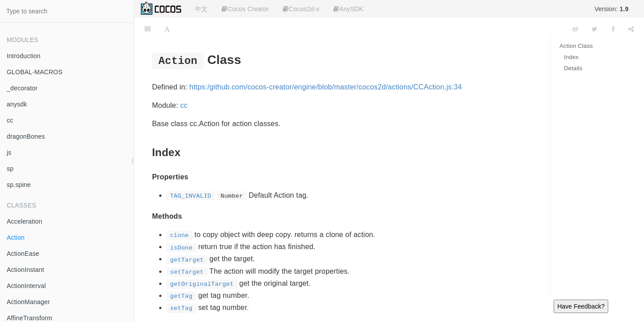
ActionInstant (25, 270)
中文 (201, 9)
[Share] (631, 29)
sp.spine (19, 185)
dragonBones (26, 136)
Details (573, 68)
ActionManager (28, 302)
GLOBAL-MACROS (35, 72)
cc (10, 120)
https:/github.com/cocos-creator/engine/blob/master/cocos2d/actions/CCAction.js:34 (325, 87)
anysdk (17, 104)
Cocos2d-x (301, 9)
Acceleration (24, 221)
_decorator (22, 88)
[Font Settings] (167, 29)
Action (16, 237)
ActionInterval (26, 286)
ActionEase (23, 254)
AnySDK (348, 9)
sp (10, 169)
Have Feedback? (581, 306)
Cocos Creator (245, 9)
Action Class (576, 46)
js (9, 153)
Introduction (24, 56)
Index (571, 57)
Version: (611, 9)
